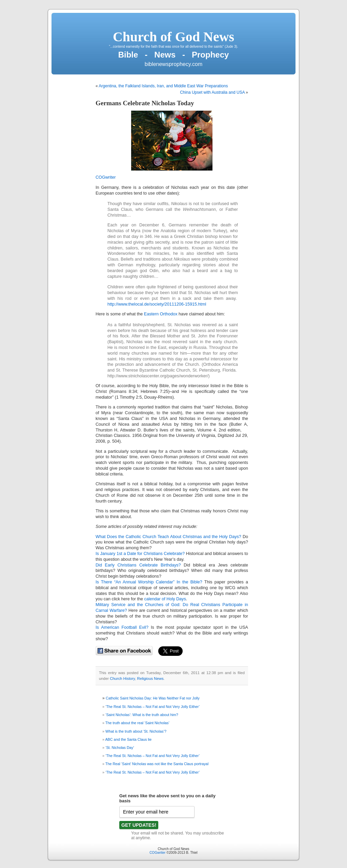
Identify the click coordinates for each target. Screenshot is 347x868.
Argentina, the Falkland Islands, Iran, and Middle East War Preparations (163, 86)
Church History (122, 678)
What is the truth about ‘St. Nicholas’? (136, 731)
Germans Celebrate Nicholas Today (145, 103)
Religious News (150, 678)
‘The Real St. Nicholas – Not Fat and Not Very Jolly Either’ (152, 707)
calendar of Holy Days (165, 599)
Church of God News (173, 37)
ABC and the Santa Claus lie (128, 739)
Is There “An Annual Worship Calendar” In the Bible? (149, 582)
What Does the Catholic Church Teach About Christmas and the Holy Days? (168, 537)
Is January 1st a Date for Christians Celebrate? (141, 554)
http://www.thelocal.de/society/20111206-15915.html (157, 304)
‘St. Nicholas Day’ (120, 748)
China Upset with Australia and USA (212, 92)
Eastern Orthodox (161, 314)
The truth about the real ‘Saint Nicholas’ (137, 723)
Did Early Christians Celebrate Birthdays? (138, 565)
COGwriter (106, 177)
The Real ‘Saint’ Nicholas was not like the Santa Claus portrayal (157, 764)
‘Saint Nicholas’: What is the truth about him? (142, 715)
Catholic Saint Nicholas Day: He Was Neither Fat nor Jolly (153, 698)
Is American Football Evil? (122, 627)
